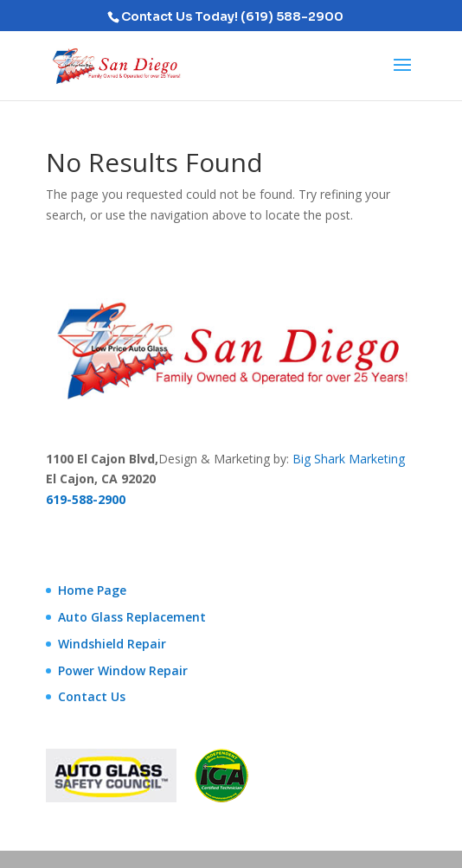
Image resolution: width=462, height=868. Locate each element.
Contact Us (92, 696)
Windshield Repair (112, 644)
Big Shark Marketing (349, 459)
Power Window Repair (123, 670)
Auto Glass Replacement (132, 617)
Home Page (92, 590)
